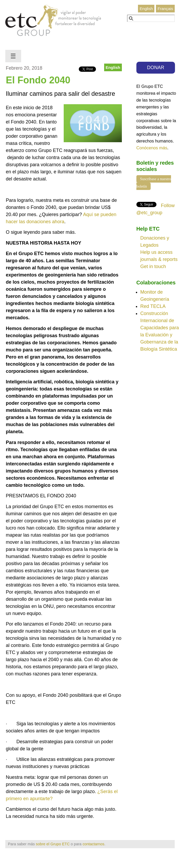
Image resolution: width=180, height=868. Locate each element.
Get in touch (153, 266)
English (146, 9)
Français (165, 9)
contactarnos (93, 844)
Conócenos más (152, 148)
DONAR (156, 68)
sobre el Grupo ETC (53, 844)
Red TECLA (153, 306)
